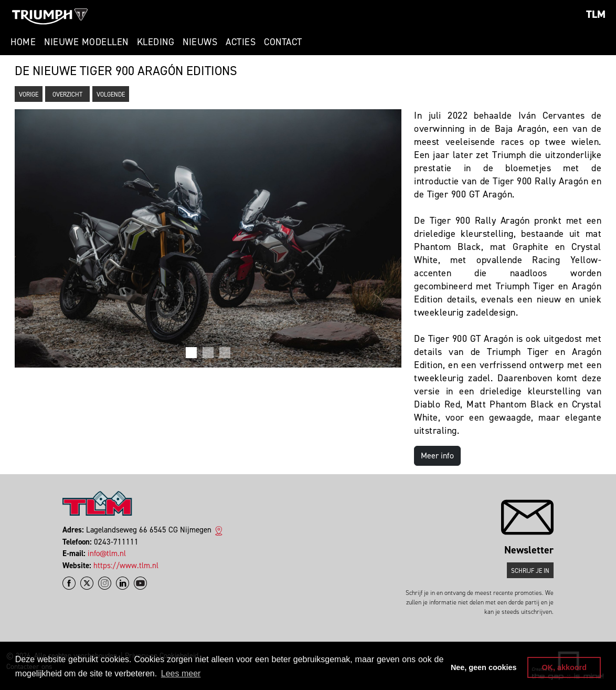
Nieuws (200, 42)
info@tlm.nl (107, 553)
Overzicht (67, 95)
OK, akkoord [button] (564, 667)
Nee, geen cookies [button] (484, 667)
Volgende (111, 95)
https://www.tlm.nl (126, 566)
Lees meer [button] (181, 673)
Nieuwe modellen (86, 42)
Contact (283, 42)
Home (23, 42)
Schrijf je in (530, 571)
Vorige (29, 95)
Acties (241, 42)
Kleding (156, 42)
